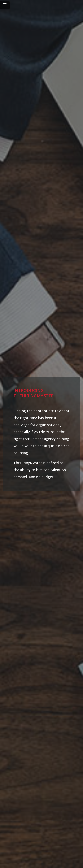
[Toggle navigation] (5, 5)
